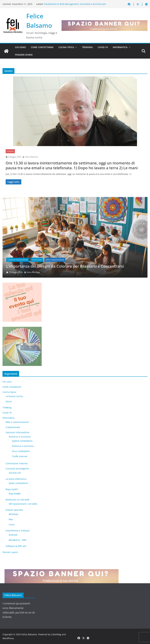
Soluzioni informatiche (17, 432)
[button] (75, 47)
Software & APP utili (16, 546)
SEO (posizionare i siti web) (23, 504)
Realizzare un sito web (17, 500)
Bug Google (15, 493)
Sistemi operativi (14, 510)
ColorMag (56, 634)
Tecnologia (37, 260)
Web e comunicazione (55, 260)
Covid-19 (103, 47)
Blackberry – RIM (18, 540)
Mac (11, 519)
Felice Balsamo (31, 157)
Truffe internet (20, 456)
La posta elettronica (16, 479)
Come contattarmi (42, 47)
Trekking (87, 47)
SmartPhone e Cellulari (18, 531)
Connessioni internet (17, 463)
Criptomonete (13, 427)
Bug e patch (12, 489)
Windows (14, 514)
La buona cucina (14, 396)
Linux (12, 524)
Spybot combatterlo (22, 441)
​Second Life (15, 473)
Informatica (120, 47)
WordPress (8, 638)
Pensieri (10, 151)
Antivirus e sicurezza (20, 437)
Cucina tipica (66, 47)
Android (13, 535)
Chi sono (20, 47)
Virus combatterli (21, 451)
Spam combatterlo (18, 483)
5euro (9, 401)
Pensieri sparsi (24, 55)
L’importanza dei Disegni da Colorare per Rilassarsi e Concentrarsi (65, 266)
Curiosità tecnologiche (18, 260)
